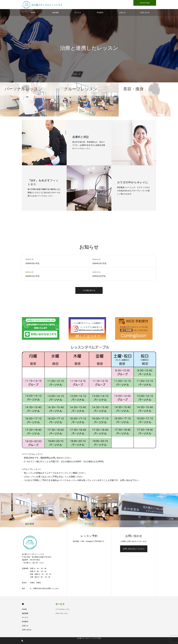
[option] (89, 41)
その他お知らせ (89, 290)
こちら (66, 477)
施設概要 (56, 12)
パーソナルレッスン (63, 609)
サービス (78, 12)
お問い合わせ (145, 12)
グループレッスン (62, 613)
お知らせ (122, 12)
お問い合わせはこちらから (134, 549)
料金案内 (100, 12)
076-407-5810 (145, 3)
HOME (33, 12)
